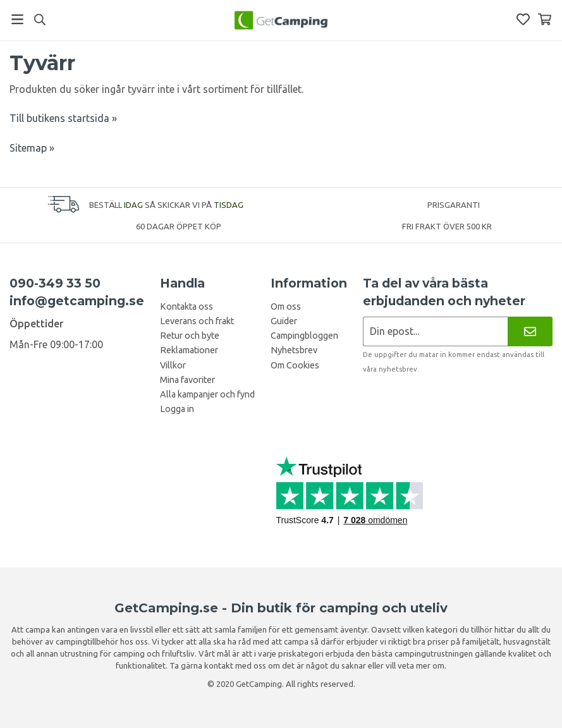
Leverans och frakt (197, 321)
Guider (284, 321)
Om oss (286, 306)
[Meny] (17, 19)
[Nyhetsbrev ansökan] (435, 331)
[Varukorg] (545, 19)
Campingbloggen (304, 336)
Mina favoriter (187, 380)
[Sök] (40, 20)
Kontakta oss (186, 306)
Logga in (177, 409)
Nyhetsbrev (294, 350)
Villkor (173, 365)
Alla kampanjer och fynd (207, 394)
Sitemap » (32, 148)
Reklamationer (189, 350)
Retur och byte (190, 336)
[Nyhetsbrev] (530, 331)
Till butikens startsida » (63, 118)
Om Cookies (295, 365)
